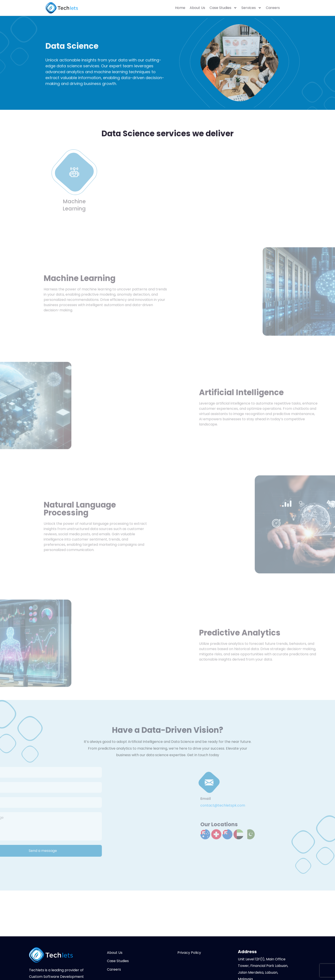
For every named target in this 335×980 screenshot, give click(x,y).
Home (180, 8)
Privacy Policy (189, 953)
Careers (273, 8)
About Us (197, 8)
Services (251, 8)
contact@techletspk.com (223, 807)
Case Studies (223, 8)
